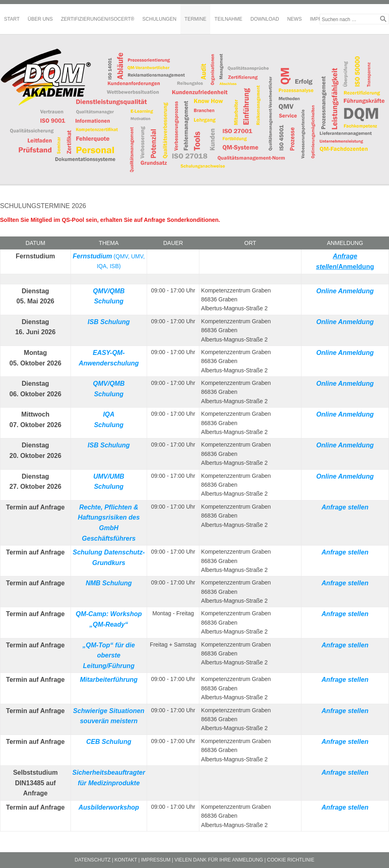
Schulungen (159, 19)
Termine (195, 19)
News (295, 19)
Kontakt (126, 860)
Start (12, 19)
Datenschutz (92, 860)
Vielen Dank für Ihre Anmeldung (219, 860)
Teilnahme (228, 19)
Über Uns (40, 19)
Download (265, 19)
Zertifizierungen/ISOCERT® (97, 19)
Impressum (156, 860)
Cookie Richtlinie (291, 860)
